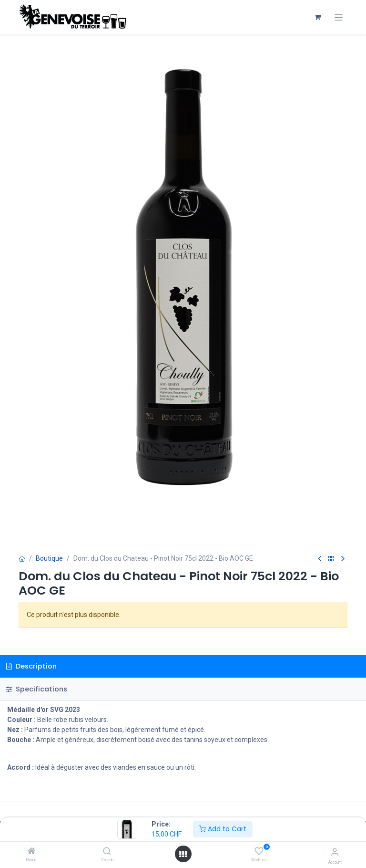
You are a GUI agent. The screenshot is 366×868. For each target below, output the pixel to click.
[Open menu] (183, 854)
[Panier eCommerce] (317, 17)
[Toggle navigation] (339, 17)
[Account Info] (335, 852)
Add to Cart (223, 829)
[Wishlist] (259, 851)
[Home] (31, 852)
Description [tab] (31, 666)
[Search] (107, 852)
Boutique (49, 558)
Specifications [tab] (37, 689)
